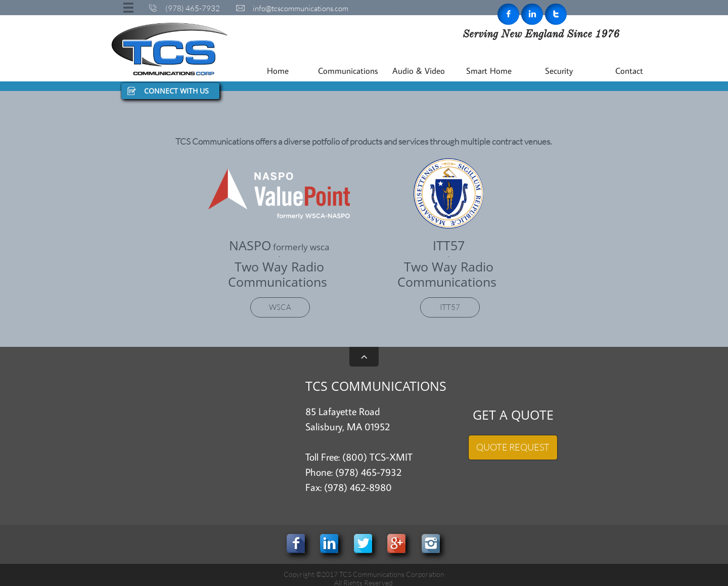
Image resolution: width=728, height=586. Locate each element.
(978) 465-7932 (368, 472)
